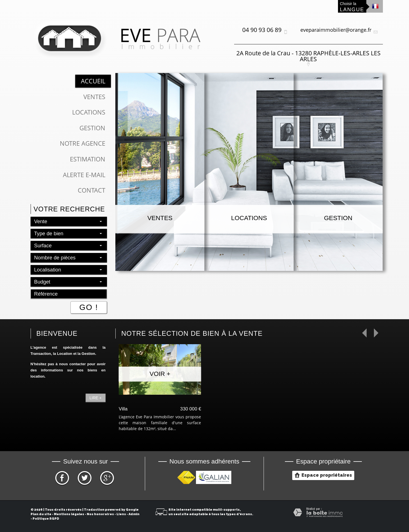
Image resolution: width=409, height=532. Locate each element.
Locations (89, 112)
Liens (121, 514)
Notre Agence (83, 143)
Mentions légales (69, 514)
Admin (134, 514)
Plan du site (41, 514)
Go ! (89, 307)
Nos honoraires (100, 514)
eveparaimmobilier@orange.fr (336, 30)
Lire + (96, 398)
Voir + (160, 374)
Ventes (94, 97)
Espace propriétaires (323, 475)
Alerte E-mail (84, 175)
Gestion (92, 128)
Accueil (93, 81)
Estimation (88, 159)
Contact (92, 190)
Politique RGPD (46, 519)
